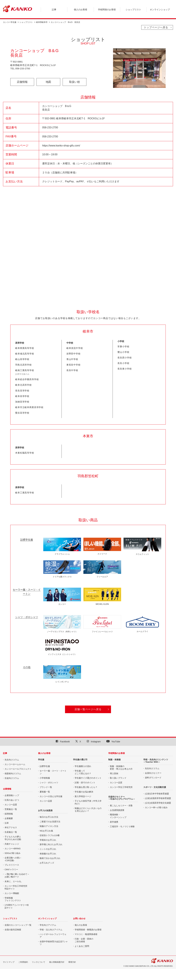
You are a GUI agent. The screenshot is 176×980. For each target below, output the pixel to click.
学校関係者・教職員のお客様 (88, 930)
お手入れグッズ (47, 863)
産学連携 (114, 822)
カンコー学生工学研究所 (121, 787)
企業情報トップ (12, 795)
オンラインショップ (47, 919)
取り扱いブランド (118, 778)
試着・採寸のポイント (85, 783)
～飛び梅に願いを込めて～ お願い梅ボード (17, 875)
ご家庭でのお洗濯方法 (50, 822)
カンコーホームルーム (15, 764)
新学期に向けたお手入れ (51, 844)
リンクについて (39, 962)
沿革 (7, 823)
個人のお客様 (44, 753)
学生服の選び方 (80, 760)
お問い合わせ (79, 919)
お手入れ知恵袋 (45, 810)
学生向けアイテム (48, 925)
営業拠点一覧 (11, 809)
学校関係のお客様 (117, 753)
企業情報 (7, 789)
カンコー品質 (11, 805)
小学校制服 (45, 778)
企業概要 (9, 818)
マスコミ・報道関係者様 (86, 934)
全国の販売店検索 (13, 930)
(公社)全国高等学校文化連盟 (158, 803)
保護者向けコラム (13, 774)
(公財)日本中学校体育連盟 (157, 794)
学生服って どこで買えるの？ (83, 772)
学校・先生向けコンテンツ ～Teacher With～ (156, 761)
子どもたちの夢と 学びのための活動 (13, 838)
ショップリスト (26, 22)
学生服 (41, 760)
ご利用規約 (23, 962)
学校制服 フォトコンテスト (13, 899)
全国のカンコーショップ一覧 (18, 925)
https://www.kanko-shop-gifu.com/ (61, 146)
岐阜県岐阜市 (42, 22)
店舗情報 (22, 82)
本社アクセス (11, 827)
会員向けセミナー (153, 773)
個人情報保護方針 (57, 962)
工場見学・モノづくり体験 (122, 827)
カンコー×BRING (13, 849)
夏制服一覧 (45, 792)
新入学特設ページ (83, 796)
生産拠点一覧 (11, 832)
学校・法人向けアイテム (51, 930)
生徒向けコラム (12, 778)
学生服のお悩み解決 (84, 792)
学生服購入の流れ (83, 766)
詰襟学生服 (45, 766)
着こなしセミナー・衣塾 (121, 806)
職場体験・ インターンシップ (118, 816)
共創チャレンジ (12, 844)
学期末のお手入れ (48, 840)
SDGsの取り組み (13, 853)
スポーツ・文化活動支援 (155, 787)
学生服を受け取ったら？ (86, 787)
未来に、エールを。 (14, 881)
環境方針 (72, 962)
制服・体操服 (114, 760)
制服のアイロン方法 (49, 826)
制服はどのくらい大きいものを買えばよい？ (88, 810)
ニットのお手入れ (48, 849)
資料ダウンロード (153, 778)
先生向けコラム (12, 760)
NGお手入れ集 (46, 831)
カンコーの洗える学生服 (51, 796)
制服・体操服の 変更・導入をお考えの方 (121, 768)
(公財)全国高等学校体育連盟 (158, 798)
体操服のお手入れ (48, 854)
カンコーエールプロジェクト (18, 769)
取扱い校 (75, 82)
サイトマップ (9, 962)
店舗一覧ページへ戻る (88, 709)
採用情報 (9, 814)
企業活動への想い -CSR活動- (13, 859)
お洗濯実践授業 (117, 810)
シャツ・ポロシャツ (49, 783)
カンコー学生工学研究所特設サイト (16, 887)
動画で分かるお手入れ (50, 858)
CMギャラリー (11, 869)
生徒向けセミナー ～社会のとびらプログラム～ (122, 798)
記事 (5, 753)
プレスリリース (12, 865)
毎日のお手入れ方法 (49, 817)
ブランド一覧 (46, 787)
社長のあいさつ (12, 800)
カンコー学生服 (10, 22)
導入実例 (114, 774)
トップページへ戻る (156, 27)
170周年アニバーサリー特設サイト (17, 906)
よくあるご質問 (82, 946)
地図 (48, 82)
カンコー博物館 (12, 893)
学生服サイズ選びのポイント (88, 778)
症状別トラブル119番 (50, 835)
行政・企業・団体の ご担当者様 (84, 940)
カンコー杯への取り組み (156, 807)
